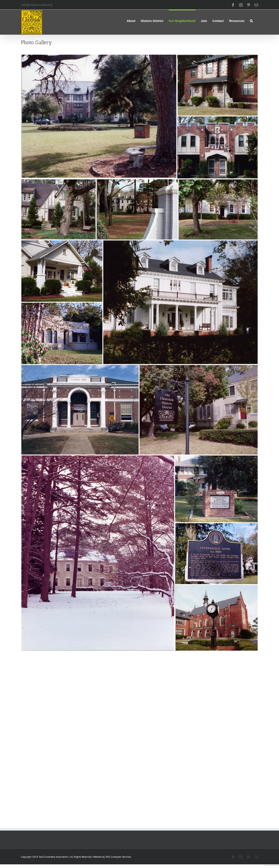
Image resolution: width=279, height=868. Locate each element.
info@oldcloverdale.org (37, 5)
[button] (251, 20)
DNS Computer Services (118, 857)
